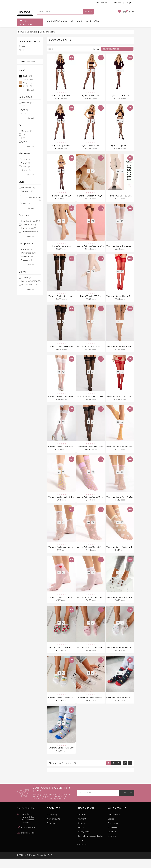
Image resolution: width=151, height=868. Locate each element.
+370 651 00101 (28, 837)
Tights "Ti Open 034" (61, 147)
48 (125, 772)
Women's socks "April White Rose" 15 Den (126, 503)
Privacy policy (84, 841)
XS (24, 135)
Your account (117, 818)
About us (81, 824)
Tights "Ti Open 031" (120, 147)
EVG (50, 865)
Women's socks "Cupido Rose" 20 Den (65, 604)
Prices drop (52, 824)
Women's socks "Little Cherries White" (124, 655)
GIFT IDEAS (77, 21)
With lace (28, 191)
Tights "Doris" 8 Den (61, 248)
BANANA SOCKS (31, 281)
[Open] (21, 21)
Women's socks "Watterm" (61, 655)
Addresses (112, 837)
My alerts (112, 845)
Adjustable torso (30, 232)
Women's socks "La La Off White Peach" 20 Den (70, 503)
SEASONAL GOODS (57, 21)
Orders (111, 828)
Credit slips (113, 833)
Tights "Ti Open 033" (91, 147)
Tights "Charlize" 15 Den (91, 299)
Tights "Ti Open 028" (91, 96)
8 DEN (26, 166)
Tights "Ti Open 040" (61, 197)
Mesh (26, 203)
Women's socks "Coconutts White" (122, 604)
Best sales (52, 833)
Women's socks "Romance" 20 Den (64, 299)
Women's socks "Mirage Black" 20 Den (65, 350)
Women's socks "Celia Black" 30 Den (94, 452)
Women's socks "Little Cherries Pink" (94, 655)
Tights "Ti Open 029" (61, 96)
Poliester (27, 256)
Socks (22, 46)
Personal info (114, 824)
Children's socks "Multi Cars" (61, 757)
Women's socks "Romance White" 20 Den (126, 248)
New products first (118, 49)
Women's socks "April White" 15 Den (64, 553)
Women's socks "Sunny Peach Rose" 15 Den (127, 452)
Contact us (82, 854)
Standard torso (31, 221)
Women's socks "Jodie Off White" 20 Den (96, 553)
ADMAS (26, 278)
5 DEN (26, 159)
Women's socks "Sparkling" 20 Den (93, 248)
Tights (22, 50)
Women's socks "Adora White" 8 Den (65, 401)
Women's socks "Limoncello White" (64, 706)
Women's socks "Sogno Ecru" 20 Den (94, 350)
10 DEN (26, 170)
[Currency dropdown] (115, 3)
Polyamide (29, 253)
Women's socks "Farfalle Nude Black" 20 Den (127, 350)
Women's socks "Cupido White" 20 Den (95, 604)
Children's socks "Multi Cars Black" (122, 706)
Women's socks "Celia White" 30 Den (65, 452)
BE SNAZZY (29, 285)
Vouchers (112, 841)
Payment (82, 828)
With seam (28, 188)
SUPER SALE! (92, 21)
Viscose (27, 260)
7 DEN (26, 163)
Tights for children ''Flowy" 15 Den (93, 197)
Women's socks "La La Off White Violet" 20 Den (99, 503)
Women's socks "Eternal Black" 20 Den (95, 401)
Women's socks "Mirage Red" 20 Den (124, 299)
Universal (28, 103)
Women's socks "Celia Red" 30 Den (123, 401)
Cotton (27, 249)
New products (54, 828)
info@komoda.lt (28, 842)
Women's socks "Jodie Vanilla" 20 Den (124, 553)
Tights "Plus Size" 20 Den (120, 197)
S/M (25, 110)
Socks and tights (30, 41)
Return (81, 837)
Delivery (81, 833)
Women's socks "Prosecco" (91, 706)
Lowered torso (30, 225)
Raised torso (29, 228)
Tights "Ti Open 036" (120, 96)
